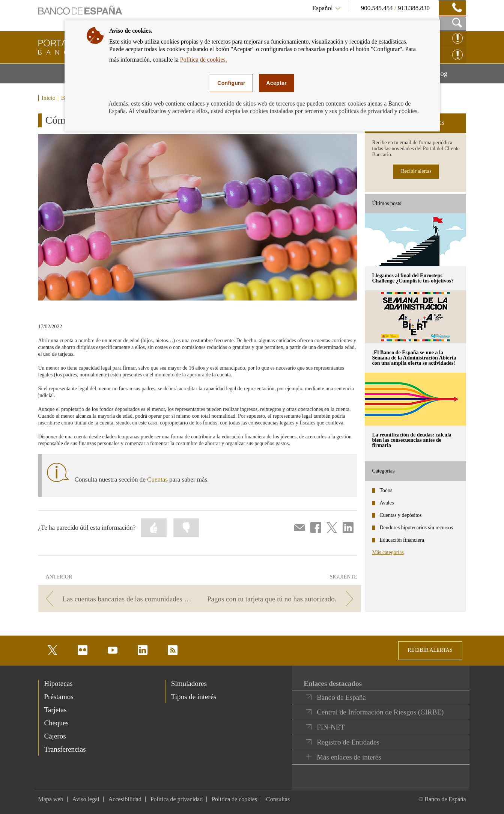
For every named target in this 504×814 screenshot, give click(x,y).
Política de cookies (234, 799)
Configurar (231, 83)
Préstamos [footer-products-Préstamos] (59, 697)
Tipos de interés (194, 697)
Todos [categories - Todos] (386, 490)
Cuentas (157, 479)
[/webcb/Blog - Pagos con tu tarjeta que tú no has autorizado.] (281, 599)
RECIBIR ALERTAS (430, 650)
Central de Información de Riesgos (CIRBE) (380, 712)
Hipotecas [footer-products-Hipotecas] (59, 683)
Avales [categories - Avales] (387, 503)
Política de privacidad (177, 799)
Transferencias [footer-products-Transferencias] (65, 749)
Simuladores (189, 683)
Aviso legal (86, 799)
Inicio (49, 98)
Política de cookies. (204, 60)
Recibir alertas (416, 171)
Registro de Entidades (348, 742)
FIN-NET (331, 727)
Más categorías (388, 552)
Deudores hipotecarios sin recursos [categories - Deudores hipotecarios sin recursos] (417, 528)
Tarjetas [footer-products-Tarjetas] (56, 710)
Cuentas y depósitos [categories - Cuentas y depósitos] (401, 515)
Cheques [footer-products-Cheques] (56, 723)
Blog (450, 76)
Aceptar (277, 83)
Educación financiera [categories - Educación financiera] (402, 540)
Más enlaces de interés (349, 757)
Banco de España (341, 697)
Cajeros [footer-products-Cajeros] (55, 736)
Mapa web (51, 799)
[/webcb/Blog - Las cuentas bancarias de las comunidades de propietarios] (118, 599)
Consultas (278, 799)
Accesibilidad (125, 799)
